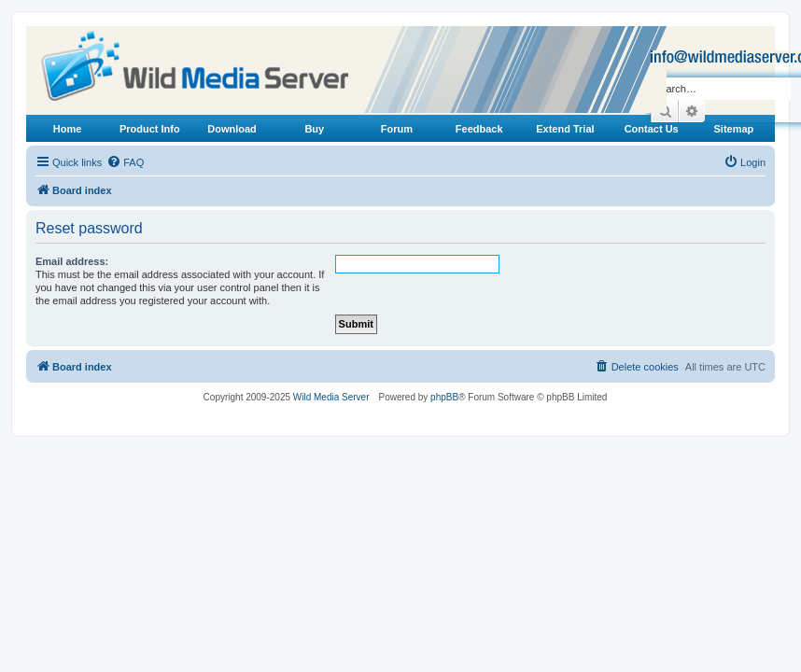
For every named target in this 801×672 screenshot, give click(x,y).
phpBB (444, 397)
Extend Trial (565, 129)
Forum (397, 129)
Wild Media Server (331, 397)
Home (68, 129)
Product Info (150, 129)
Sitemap (733, 129)
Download (232, 129)
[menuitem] (125, 162)
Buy (314, 129)
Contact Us (652, 129)
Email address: (72, 261)
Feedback (479, 129)
